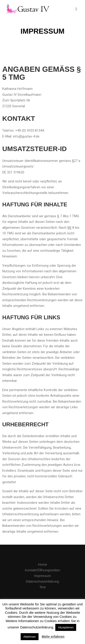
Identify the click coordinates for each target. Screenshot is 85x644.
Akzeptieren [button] (66, 627)
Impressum (42, 576)
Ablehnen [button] (30, 637)
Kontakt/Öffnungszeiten (43, 570)
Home (42, 564)
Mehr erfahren (53, 636)
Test (43, 587)
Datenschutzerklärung (43, 581)
